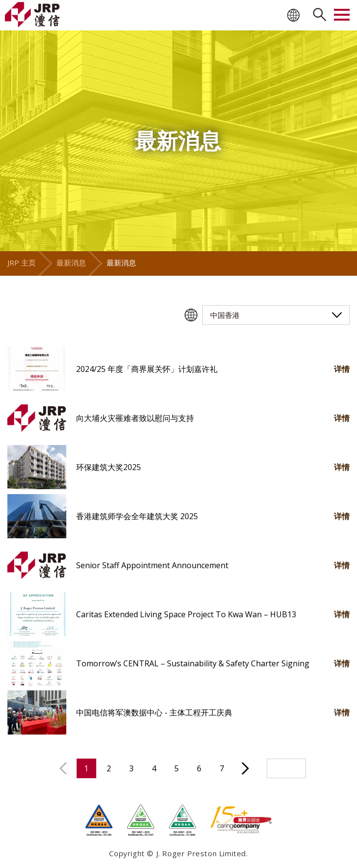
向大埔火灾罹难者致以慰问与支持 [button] (135, 418)
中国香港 (225, 315)
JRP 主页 (22, 263)
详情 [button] (342, 369)
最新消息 (71, 263)
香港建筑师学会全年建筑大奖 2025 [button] (137, 516)
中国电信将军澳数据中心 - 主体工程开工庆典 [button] (154, 712)
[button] (37, 369)
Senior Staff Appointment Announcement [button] (152, 565)
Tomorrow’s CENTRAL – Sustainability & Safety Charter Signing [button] (193, 663)
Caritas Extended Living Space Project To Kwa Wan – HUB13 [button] (186, 614)
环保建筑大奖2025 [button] (109, 467)
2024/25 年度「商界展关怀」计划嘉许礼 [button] (147, 369)
